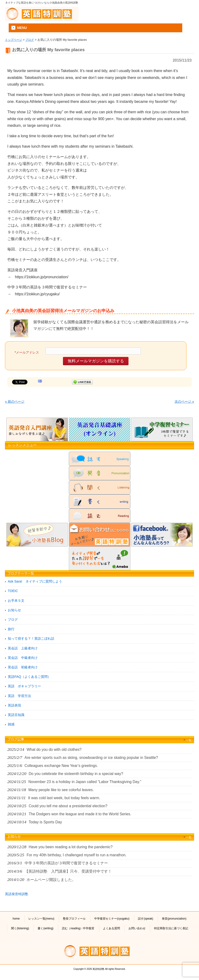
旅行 (11, 629)
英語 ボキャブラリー (24, 686)
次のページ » (184, 401)
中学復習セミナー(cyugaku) (112, 919)
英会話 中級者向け (23, 658)
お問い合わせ (137, 928)
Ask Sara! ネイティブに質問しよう (35, 581)
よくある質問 (111, 928)
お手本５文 (16, 601)
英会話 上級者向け (23, 648)
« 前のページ (15, 401)
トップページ (13, 40)
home (16, 919)
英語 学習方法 (19, 696)
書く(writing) (46, 928)
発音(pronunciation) (174, 919)
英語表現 (14, 705)
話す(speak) (146, 919)
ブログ (30, 40)
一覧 (189, 740)
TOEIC (13, 591)
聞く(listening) (20, 928)
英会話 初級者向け (23, 667)
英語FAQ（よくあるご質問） (29, 677)
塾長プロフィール (74, 919)
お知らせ (14, 610)
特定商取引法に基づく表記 (171, 928)
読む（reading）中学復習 (78, 928)
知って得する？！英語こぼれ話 (31, 638)
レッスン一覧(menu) (41, 919)
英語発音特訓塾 (17, 894)
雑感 (11, 724)
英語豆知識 (16, 715)
